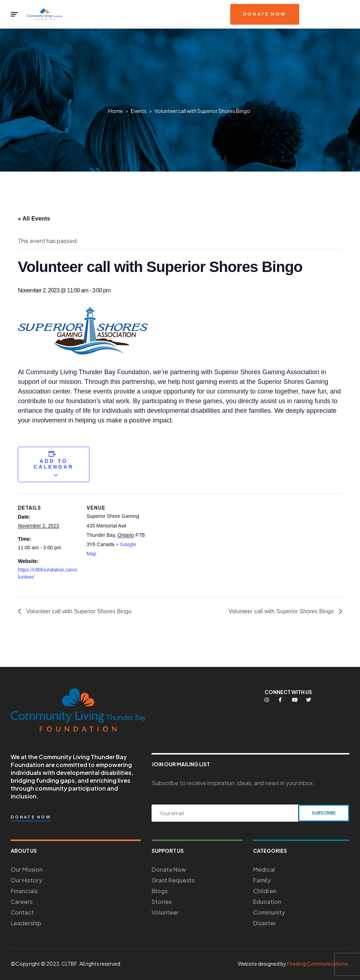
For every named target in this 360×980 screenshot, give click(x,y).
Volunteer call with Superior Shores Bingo (78, 611)
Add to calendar (54, 464)
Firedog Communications (317, 964)
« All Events (34, 219)
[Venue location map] (193, 543)
